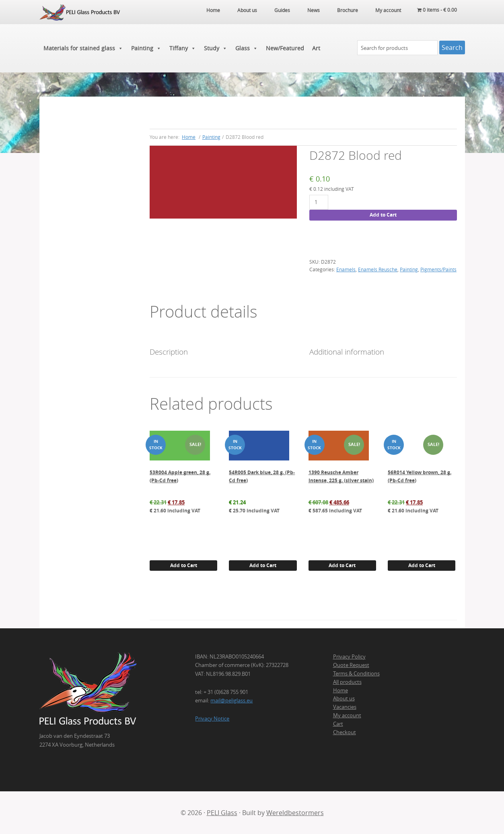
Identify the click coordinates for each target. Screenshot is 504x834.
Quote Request (351, 665)
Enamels (346, 269)
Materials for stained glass (83, 48)
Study (216, 48)
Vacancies (345, 707)
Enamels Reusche (378, 269)
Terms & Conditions (356, 673)
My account (347, 715)
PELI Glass (222, 813)
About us (344, 698)
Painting (146, 48)
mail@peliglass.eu (231, 700)
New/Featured (285, 48)
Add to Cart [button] (184, 565)
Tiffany (183, 48)
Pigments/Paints (438, 269)
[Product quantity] (319, 202)
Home (340, 690)
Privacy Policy (349, 656)
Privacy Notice (212, 718)
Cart (338, 724)
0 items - (437, 10)
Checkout (345, 732)
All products (347, 682)
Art (316, 48)
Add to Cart (383, 215)
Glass (247, 48)
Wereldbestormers (295, 813)
